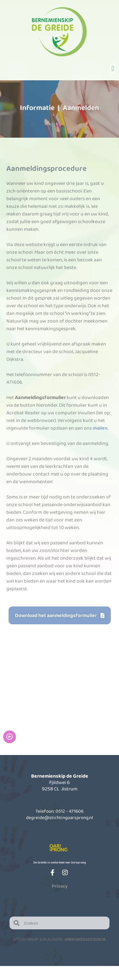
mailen (100, 428)
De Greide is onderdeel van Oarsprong (60, 862)
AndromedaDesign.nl (85, 940)
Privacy (60, 886)
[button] (113, 69)
